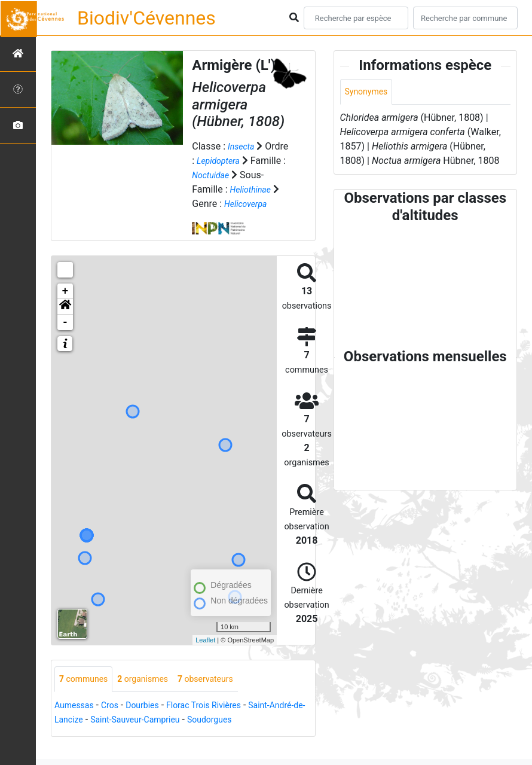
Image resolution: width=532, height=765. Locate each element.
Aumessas (77, 721)
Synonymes (369, 92)
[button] (65, 321)
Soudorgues (270, 735)
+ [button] (65, 306)
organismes (153, 694)
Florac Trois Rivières (222, 721)
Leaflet (205, 654)
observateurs (224, 694)
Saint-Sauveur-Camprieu (186, 735)
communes (87, 694)
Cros (117, 721)
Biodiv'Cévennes (146, 18)
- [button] (65, 337)
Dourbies (153, 721)
